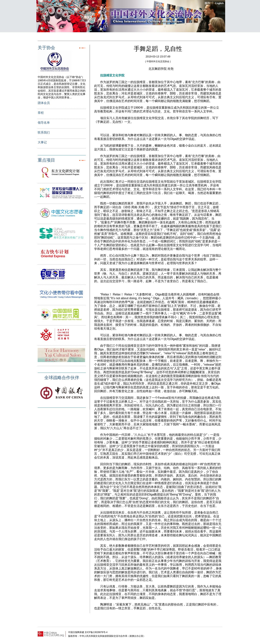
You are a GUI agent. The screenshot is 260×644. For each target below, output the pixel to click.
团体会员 (44, 103)
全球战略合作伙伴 (62, 378)
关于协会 (46, 48)
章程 (41, 113)
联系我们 (44, 132)
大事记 (42, 142)
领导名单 (44, 123)
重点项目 (46, 160)
